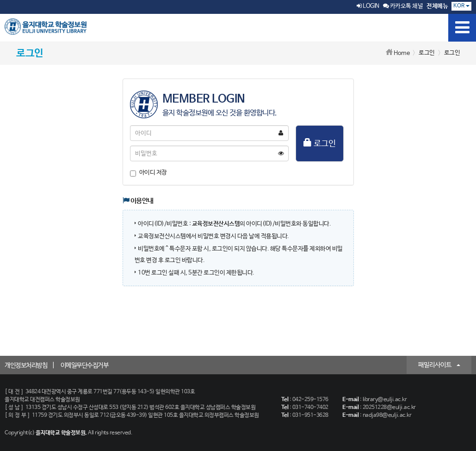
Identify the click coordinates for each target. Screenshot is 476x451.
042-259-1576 (310, 400)
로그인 (320, 143)
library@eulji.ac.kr (385, 400)
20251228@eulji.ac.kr (389, 408)
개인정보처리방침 (26, 366)
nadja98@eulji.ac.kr (387, 415)
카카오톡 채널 (403, 6)
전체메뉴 (437, 6)
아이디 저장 (148, 173)
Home (402, 53)
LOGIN (368, 6)
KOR (461, 6)
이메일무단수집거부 (85, 366)
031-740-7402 (310, 408)
